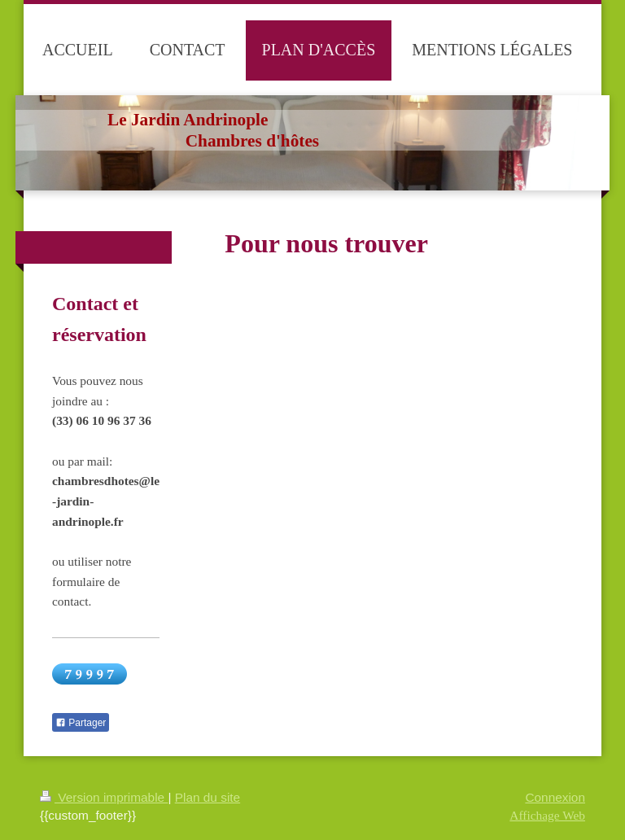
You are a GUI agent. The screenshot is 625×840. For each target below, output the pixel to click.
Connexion (555, 797)
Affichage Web (547, 815)
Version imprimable (104, 797)
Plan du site (208, 797)
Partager (81, 723)
